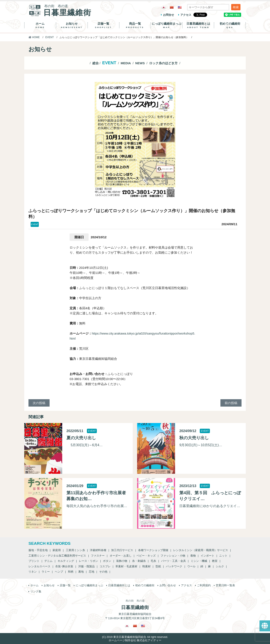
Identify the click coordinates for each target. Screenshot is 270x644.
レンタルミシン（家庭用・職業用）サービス (201, 550)
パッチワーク (174, 566)
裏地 (81, 572)
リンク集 (36, 591)
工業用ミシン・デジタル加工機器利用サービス (57, 556)
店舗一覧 (103, 25)
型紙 (158, 566)
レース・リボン (88, 561)
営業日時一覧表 (225, 585)
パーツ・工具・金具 (173, 561)
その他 (103, 572)
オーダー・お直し (121, 556)
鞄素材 (146, 566)
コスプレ (105, 566)
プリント (34, 561)
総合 (96, 63)
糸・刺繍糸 (139, 561)
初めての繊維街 (230, 25)
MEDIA (126, 63)
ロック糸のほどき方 (163, 63)
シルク (220, 566)
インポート (207, 556)
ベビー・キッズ (146, 556)
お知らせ (72, 25)
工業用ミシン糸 (75, 550)
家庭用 (57, 550)
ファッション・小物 (173, 556)
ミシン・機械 (199, 561)
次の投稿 (39, 403)
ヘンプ (59, 572)
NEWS (140, 63)
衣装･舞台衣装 (64, 566)
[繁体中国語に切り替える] (172, 7)
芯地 (92, 572)
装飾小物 (122, 561)
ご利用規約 (204, 585)
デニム (48, 561)
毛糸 (153, 561)
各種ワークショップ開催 (153, 550)
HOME (34, 37)
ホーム (40, 25)
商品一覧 (135, 25)
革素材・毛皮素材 (126, 566)
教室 (215, 561)
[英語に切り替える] (180, 7)
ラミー (46, 572)
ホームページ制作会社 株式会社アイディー (135, 640)
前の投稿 (231, 403)
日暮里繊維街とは (198, 25)
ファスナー (98, 556)
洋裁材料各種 (98, 550)
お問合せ (169, 15)
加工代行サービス (122, 550)
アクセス (186, 15)
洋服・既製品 (86, 566)
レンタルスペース (39, 566)
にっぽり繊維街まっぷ (167, 25)
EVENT (50, 37)
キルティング (66, 561)
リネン (33, 572)
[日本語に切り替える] (164, 7)
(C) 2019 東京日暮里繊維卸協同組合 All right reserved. (135, 637)
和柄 (71, 572)
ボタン (107, 561)
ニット (223, 556)
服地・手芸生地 (38, 550)
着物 (193, 556)
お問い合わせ (168, 585)
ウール (191, 566)
